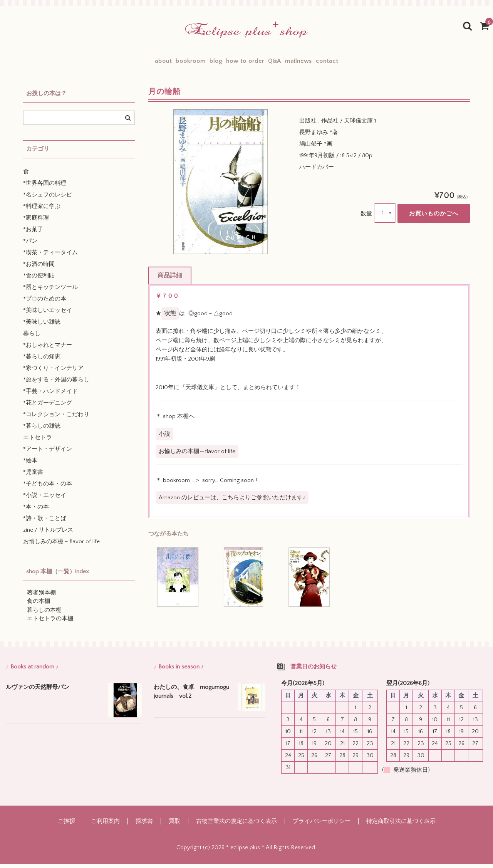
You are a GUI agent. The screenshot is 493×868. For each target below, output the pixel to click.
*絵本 (30, 465)
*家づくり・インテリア (53, 373)
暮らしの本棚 (44, 615)
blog (202, 63)
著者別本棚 (41, 597)
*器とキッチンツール (50, 292)
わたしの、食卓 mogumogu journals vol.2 (191, 696)
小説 (164, 438)
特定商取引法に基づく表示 (401, 825)
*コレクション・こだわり (56, 419)
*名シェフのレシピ (48, 199)
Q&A (288, 63)
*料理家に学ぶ (42, 211)
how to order (245, 63)
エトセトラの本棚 (50, 623)
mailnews (325, 63)
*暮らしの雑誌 (42, 431)
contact (367, 63)
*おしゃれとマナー (48, 350)
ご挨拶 (66, 825)
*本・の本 (36, 511)
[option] (221, 186)
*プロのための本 (45, 303)
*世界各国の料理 (45, 188)
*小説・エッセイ (45, 500)
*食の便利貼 (39, 280)
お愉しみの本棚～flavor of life (197, 456)
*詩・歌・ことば (45, 523)
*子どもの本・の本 (48, 488)
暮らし (32, 338)
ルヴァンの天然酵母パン (38, 692)
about (123, 63)
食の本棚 (39, 606)
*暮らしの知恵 (42, 361)
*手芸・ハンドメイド (50, 396)
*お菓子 (33, 234)
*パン (30, 246)
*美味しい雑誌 (42, 327)
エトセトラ (38, 442)
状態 (170, 318)
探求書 (144, 825)
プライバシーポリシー (322, 825)
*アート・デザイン (48, 454)
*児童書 (33, 477)
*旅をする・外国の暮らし (56, 384)
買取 (174, 825)
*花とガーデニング (48, 407)
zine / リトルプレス (48, 535)
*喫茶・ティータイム (50, 257)
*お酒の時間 (39, 269)
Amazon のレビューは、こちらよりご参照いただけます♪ (232, 502)
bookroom (164, 63)
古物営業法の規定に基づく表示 (236, 825)
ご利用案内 (105, 825)
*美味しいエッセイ (48, 315)
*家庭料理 (36, 222)
